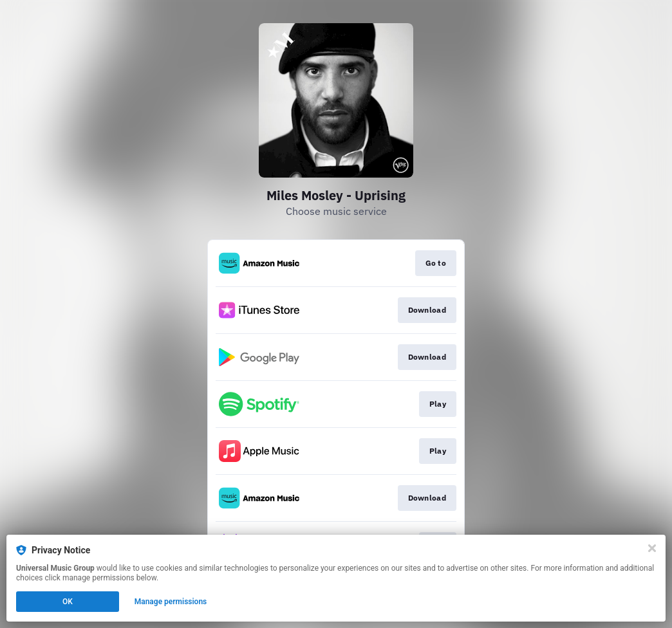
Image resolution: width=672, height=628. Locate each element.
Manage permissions (171, 602)
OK (68, 602)
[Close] (652, 548)
